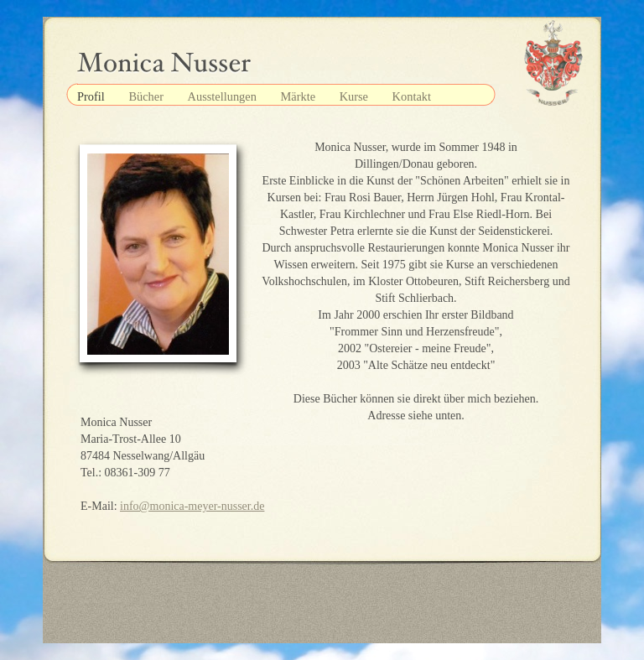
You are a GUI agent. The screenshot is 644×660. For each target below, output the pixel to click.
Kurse (356, 96)
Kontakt (412, 96)
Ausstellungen (224, 96)
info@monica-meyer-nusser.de (192, 506)
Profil (92, 96)
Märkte (299, 96)
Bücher (147, 96)
